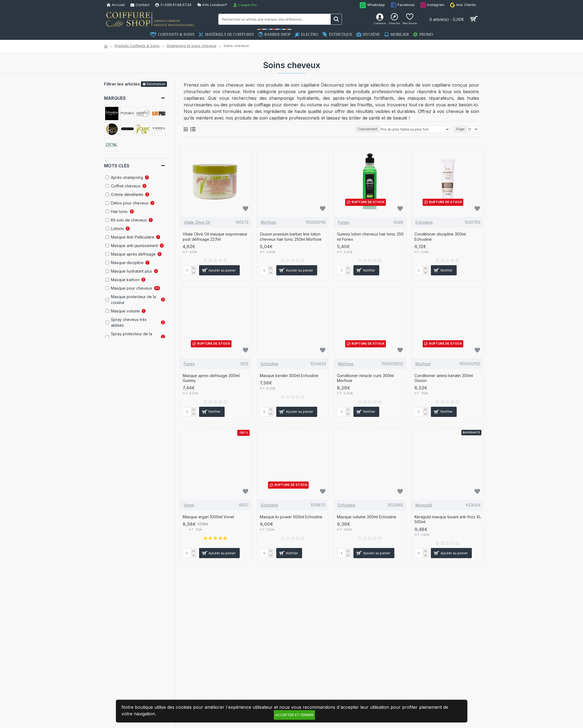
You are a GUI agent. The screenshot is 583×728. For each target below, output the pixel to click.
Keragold (424, 505)
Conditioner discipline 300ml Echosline (440, 236)
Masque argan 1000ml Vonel (208, 517)
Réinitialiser (156, 84)
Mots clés (117, 166)
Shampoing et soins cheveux (192, 46)
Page (460, 129)
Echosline (424, 222)
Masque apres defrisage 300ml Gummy (211, 378)
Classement (368, 129)
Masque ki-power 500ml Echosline (291, 517)
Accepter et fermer (294, 715)
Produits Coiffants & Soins (137, 46)
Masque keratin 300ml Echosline (289, 376)
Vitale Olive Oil (197, 222)
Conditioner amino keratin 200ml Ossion (444, 378)
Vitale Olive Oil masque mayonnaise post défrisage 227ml (215, 236)
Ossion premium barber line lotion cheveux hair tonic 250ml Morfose (291, 236)
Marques (115, 98)
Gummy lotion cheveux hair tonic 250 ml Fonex (370, 236)
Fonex (344, 222)
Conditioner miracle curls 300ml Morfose (365, 378)
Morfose (269, 222)
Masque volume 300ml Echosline (367, 517)
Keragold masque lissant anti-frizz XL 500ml (448, 519)
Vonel (189, 505)
